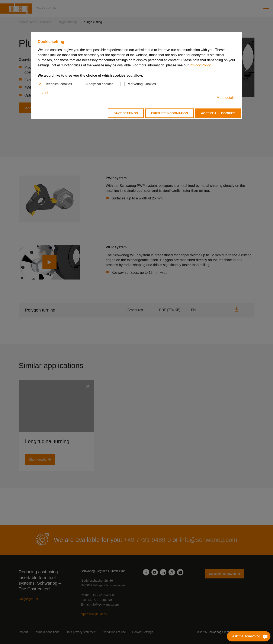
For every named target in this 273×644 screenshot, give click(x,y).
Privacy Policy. (200, 65)
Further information (169, 113)
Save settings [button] (126, 113)
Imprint (43, 93)
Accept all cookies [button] (218, 113)
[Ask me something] (249, 636)
